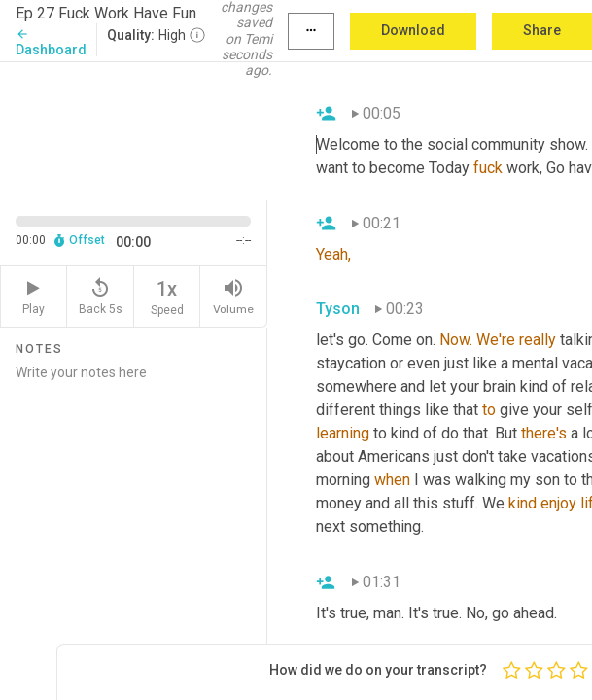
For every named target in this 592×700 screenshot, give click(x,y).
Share (542, 30)
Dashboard (51, 42)
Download (413, 30)
